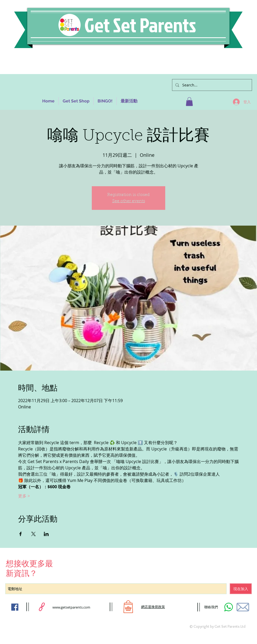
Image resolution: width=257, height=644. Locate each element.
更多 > (24, 496)
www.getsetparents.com (71, 607)
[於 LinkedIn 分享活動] (46, 534)
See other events (129, 201)
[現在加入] (241, 589)
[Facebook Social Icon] (15, 607)
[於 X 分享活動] (33, 534)
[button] (189, 102)
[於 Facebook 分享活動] (21, 534)
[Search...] (212, 85)
